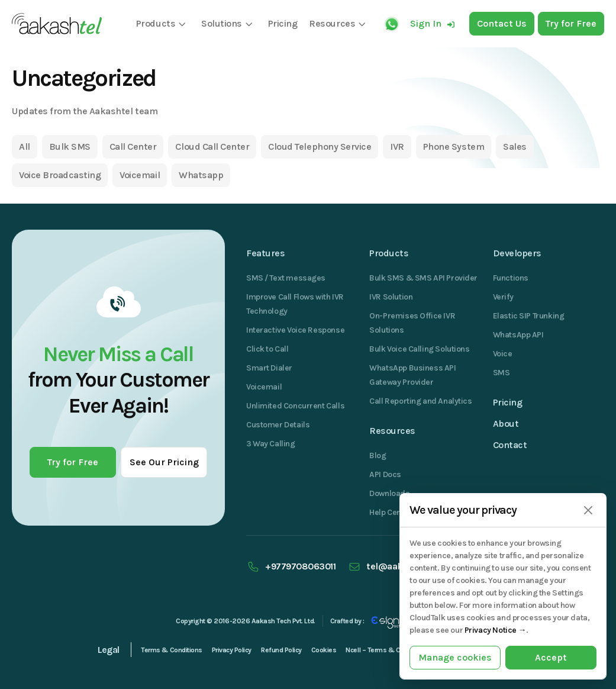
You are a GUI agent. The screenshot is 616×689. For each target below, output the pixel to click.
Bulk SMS (70, 147)
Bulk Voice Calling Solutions (419, 349)
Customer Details (278, 425)
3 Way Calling (271, 444)
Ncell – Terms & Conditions (387, 650)
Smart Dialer (269, 368)
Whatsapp (201, 175)
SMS (501, 373)
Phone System (454, 147)
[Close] (588, 511)
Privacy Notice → (495, 630)
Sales (515, 147)
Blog (378, 455)
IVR (397, 147)
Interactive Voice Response (295, 330)
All (25, 147)
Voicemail (140, 175)
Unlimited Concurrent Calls (295, 406)
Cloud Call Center (212, 147)
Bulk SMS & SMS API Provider (423, 278)
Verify (503, 297)
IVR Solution (391, 297)
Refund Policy (281, 650)
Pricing (508, 402)
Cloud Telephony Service (320, 147)
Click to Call (267, 349)
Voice (503, 354)
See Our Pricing (164, 462)
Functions (511, 278)
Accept (551, 657)
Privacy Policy (232, 650)
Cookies (324, 650)
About (506, 424)
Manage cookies (455, 657)
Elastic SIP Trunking (529, 316)
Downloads (389, 493)
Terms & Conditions (171, 650)
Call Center (133, 147)
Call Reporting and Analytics (420, 401)
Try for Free (73, 462)
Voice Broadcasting (60, 175)
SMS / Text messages (286, 278)
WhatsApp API (518, 335)
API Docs (385, 474)
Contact (510, 445)
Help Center (390, 512)
